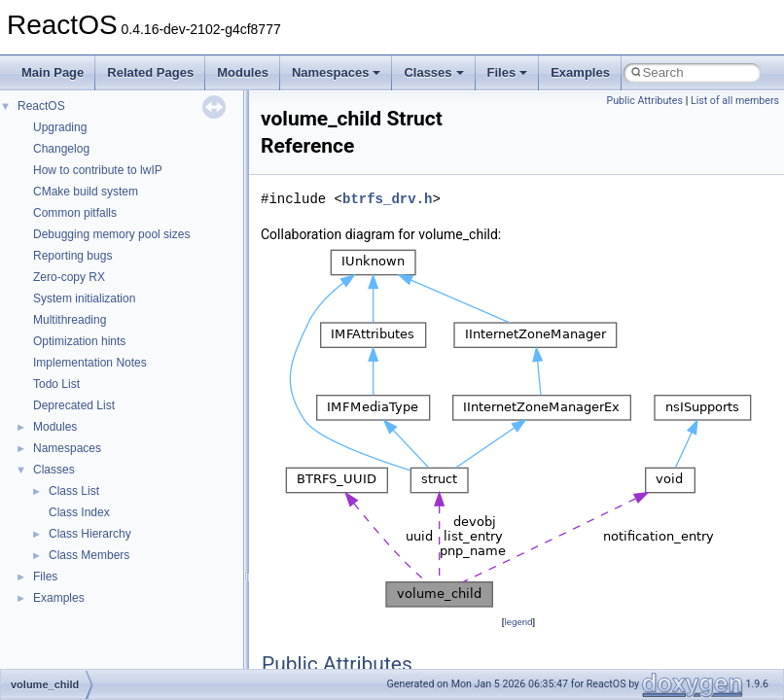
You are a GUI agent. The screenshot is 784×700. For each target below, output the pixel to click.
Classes (433, 72)
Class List (74, 491)
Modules (243, 72)
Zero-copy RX (69, 277)
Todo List (56, 384)
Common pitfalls (75, 213)
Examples (580, 72)
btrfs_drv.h (387, 199)
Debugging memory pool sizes (111, 234)
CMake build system (86, 192)
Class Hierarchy (90, 534)
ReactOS (41, 106)
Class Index (79, 512)
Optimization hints (79, 341)
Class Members (89, 555)
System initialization (84, 298)
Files (508, 72)
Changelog (61, 149)
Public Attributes (644, 101)
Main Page (53, 72)
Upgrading (60, 127)
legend (518, 622)
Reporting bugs (72, 256)
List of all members (735, 101)
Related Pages (150, 72)
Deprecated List (74, 405)
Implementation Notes (90, 363)
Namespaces (337, 72)
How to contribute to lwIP (98, 170)
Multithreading (70, 320)
